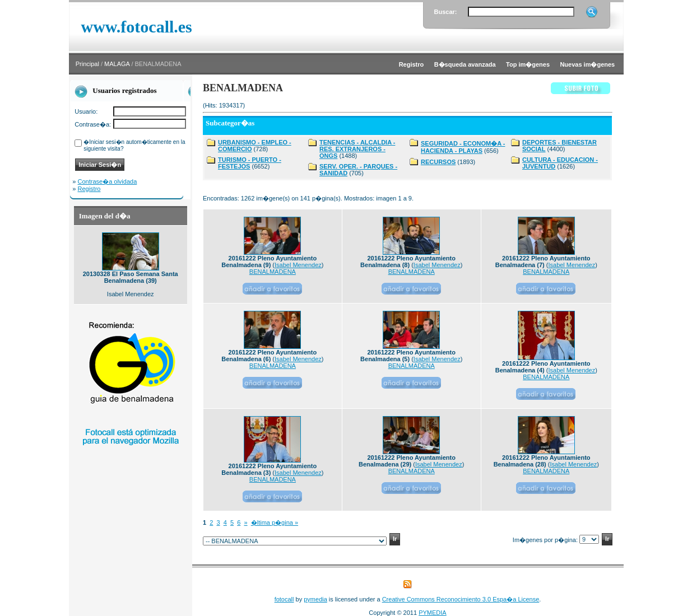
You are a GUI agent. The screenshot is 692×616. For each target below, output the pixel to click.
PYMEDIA (433, 613)
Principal (87, 64)
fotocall (284, 599)
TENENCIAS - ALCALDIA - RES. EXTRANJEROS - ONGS (357, 149)
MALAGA (117, 64)
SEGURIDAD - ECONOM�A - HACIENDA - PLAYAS (463, 147)
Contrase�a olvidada (108, 181)
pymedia (315, 599)
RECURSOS (438, 162)
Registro (89, 189)
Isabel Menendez (298, 265)
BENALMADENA (273, 272)
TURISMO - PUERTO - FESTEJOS (250, 163)
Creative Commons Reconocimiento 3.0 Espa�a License (461, 599)
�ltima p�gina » (275, 522)
